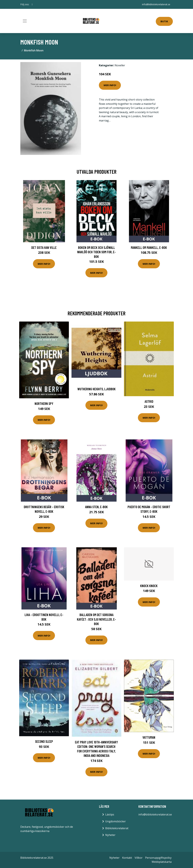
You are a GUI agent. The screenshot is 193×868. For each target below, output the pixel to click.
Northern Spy (44, 403)
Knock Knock (149, 586)
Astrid (149, 401)
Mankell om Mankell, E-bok (149, 247)
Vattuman (149, 737)
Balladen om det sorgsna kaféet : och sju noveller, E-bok (96, 619)
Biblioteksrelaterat (117, 828)
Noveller (120, 65)
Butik (164, 21)
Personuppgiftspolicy (158, 858)
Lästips (110, 814)
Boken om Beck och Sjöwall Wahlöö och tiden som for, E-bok (96, 252)
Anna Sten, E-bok (96, 507)
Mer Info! (110, 85)
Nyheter (110, 835)
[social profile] (32, 4)
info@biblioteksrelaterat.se (156, 4)
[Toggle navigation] (25, 21)
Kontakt (127, 858)
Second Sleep (44, 741)
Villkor (139, 858)
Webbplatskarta (162, 862)
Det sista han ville (44, 247)
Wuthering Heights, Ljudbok (96, 389)
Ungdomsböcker (116, 821)
